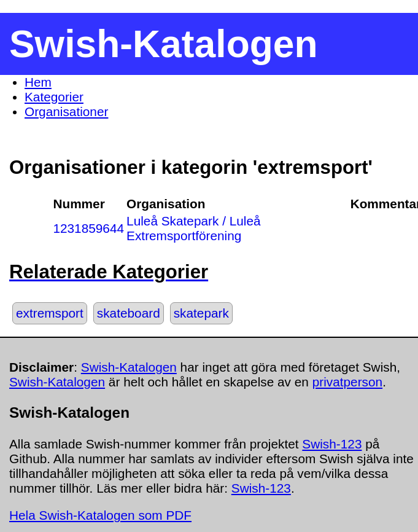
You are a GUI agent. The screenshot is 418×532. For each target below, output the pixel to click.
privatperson (347, 382)
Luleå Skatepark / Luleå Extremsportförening (194, 228)
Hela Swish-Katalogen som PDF (100, 515)
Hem (38, 82)
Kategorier (54, 97)
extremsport (50, 313)
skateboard (129, 313)
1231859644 (88, 228)
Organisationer (66, 111)
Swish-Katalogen (129, 367)
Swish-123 (332, 444)
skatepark (201, 313)
